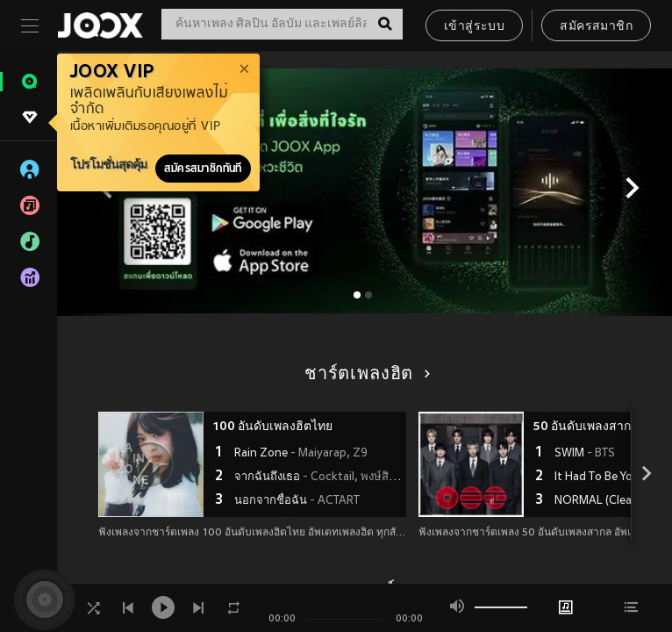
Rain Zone (301, 454)
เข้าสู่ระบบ (474, 27)
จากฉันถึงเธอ (318, 478)
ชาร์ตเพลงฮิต (365, 375)
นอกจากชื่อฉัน (297, 501)
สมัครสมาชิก (596, 27)
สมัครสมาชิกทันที (203, 169)
